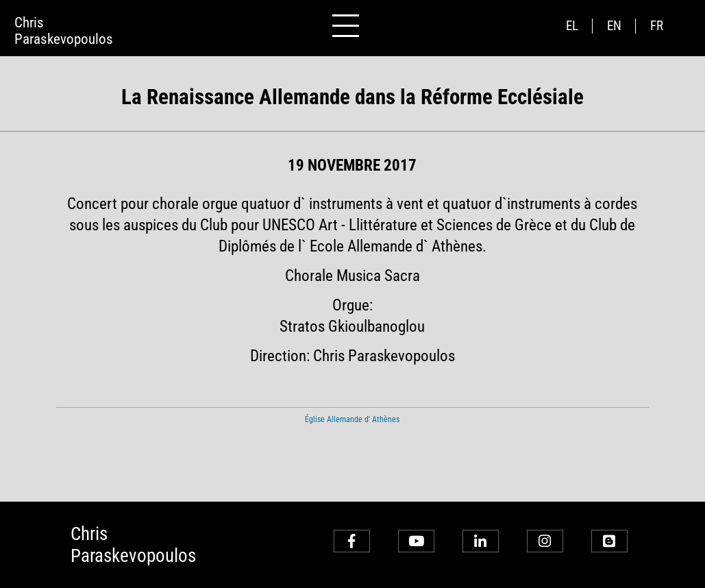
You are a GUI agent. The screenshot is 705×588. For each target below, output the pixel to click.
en (614, 26)
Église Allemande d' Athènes (352, 419)
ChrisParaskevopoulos (64, 31)
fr (657, 26)
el (572, 26)
